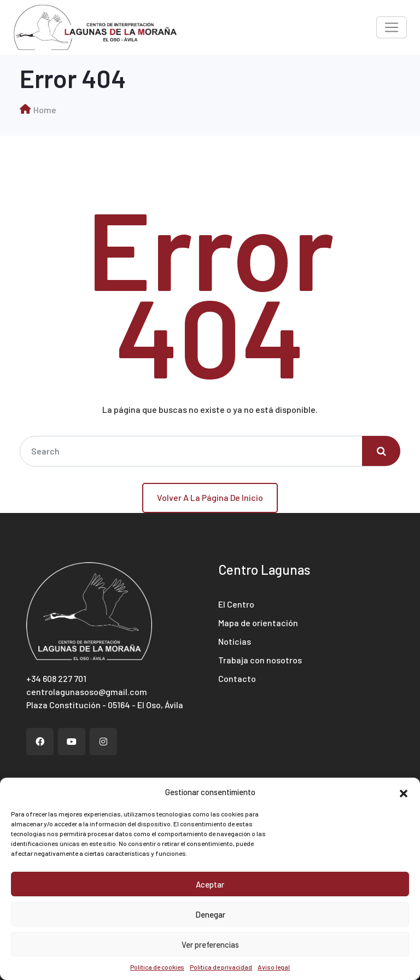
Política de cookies (157, 967)
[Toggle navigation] (392, 27)
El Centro (236, 604)
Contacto (237, 678)
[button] (404, 792)
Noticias (235, 641)
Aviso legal (274, 967)
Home (45, 110)
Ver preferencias (210, 944)
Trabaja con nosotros (260, 660)
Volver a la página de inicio (210, 497)
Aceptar (210, 884)
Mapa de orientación (258, 623)
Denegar (210, 914)
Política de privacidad (221, 967)
